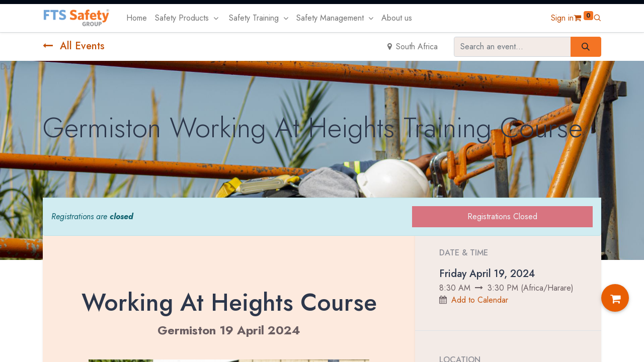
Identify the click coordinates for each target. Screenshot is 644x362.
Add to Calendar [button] (480, 300)
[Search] (586, 47)
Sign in (562, 18)
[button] (597, 18)
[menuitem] (137, 18)
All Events (74, 46)
